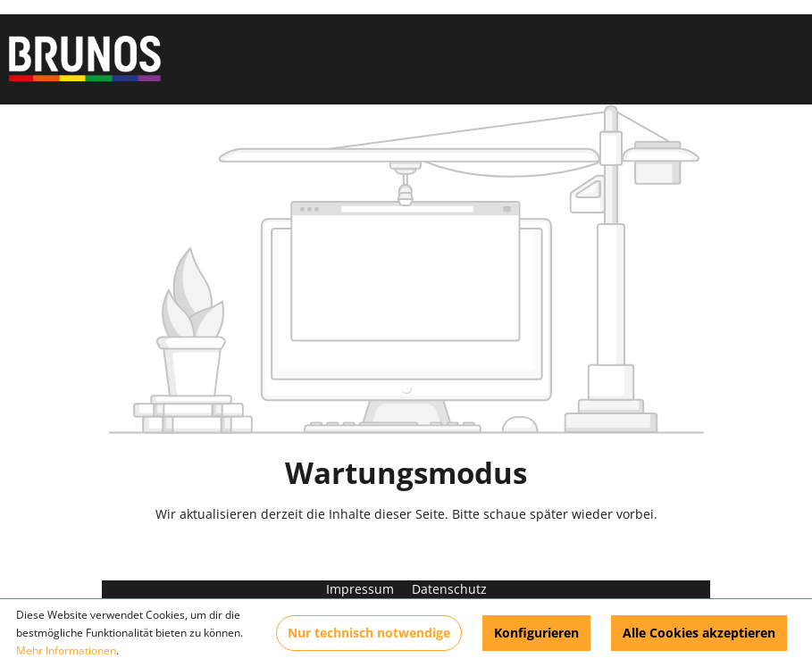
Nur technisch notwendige (369, 633)
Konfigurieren (536, 633)
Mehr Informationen (66, 650)
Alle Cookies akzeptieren (699, 633)
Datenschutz (449, 589)
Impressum (362, 589)
